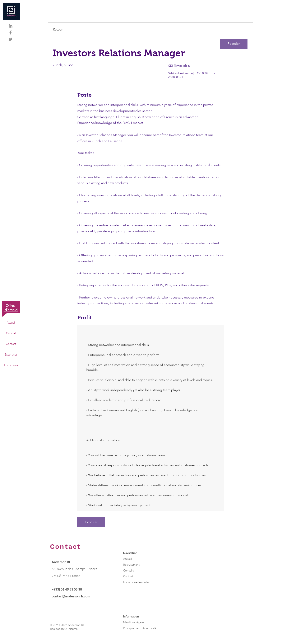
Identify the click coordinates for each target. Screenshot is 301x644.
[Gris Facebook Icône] (11, 32)
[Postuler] (234, 44)
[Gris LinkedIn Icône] (11, 26)
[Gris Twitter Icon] (11, 39)
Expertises (11, 354)
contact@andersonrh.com (71, 596)
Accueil (11, 322)
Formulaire (11, 365)
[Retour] (68, 30)
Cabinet (11, 333)
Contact (11, 344)
